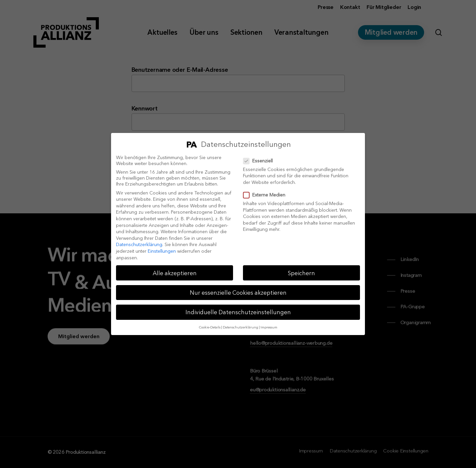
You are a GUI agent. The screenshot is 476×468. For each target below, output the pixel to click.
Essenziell (261, 161)
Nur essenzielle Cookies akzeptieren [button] (238, 293)
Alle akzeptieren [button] (175, 273)
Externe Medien (267, 195)
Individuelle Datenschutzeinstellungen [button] (238, 312)
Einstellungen (162, 251)
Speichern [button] (301, 273)
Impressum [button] (269, 327)
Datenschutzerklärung (139, 244)
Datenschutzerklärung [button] (240, 327)
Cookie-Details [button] (210, 327)
